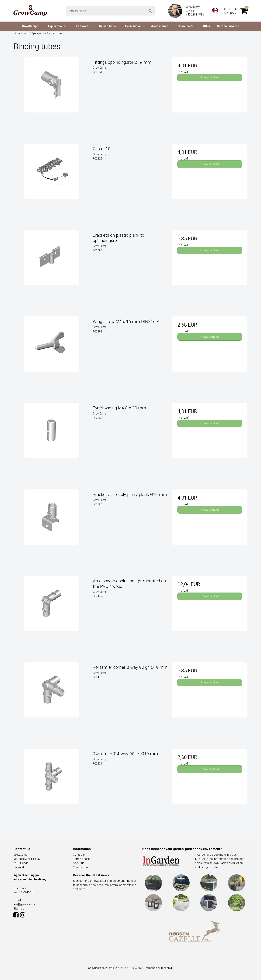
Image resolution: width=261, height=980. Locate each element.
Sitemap (19, 909)
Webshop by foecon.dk (159, 968)
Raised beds (109, 26)
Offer (207, 26)
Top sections (58, 26)
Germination (135, 26)
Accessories (161, 26)
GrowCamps (31, 26)
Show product (210, 77)
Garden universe (228, 26)
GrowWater (83, 26)
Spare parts (187, 26)
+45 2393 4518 (195, 15)
